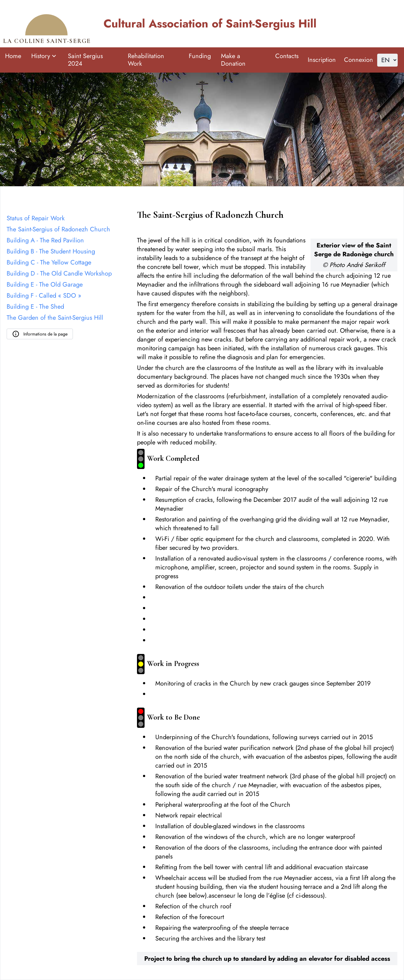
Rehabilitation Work (146, 60)
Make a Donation (233, 60)
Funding (200, 56)
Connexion (359, 60)
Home (13, 56)
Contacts (287, 56)
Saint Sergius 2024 (85, 60)
